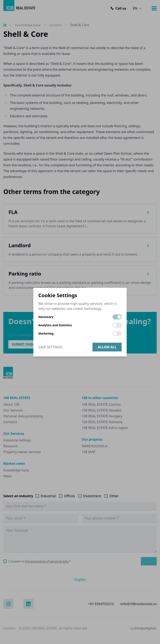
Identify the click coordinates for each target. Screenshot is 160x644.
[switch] (117, 317)
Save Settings (50, 347)
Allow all (107, 347)
